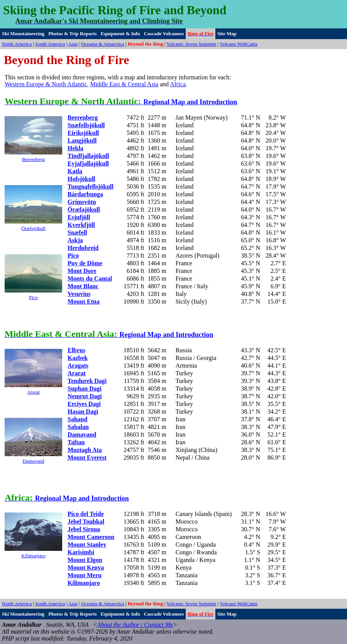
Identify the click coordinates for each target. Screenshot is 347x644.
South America (50, 44)
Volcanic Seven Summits (192, 44)
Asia (73, 44)
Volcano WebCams (239, 44)
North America (17, 44)
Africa (178, 84)
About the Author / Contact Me (135, 625)
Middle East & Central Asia (124, 84)
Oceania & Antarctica (103, 44)
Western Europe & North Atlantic (46, 84)
